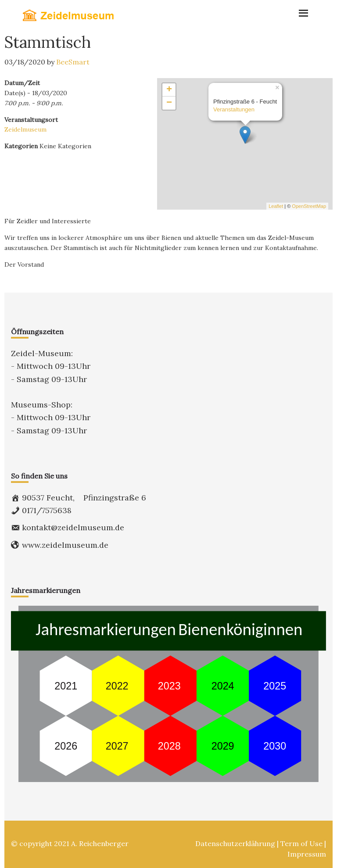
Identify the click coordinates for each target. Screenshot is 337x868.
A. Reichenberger (100, 843)
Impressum (307, 854)
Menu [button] (272, 11)
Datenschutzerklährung (235, 843)
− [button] (169, 103)
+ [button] (169, 90)
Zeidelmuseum (25, 129)
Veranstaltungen (234, 109)
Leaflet (276, 206)
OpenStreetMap (309, 206)
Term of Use (301, 843)
